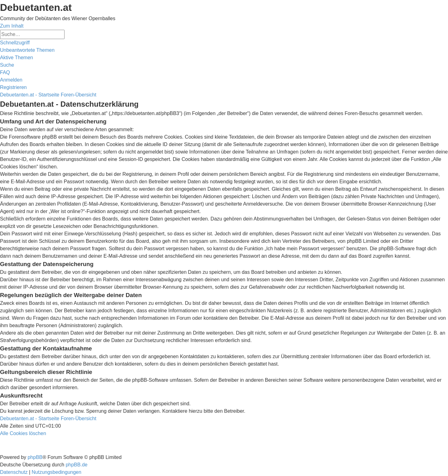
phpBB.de (77, 465)
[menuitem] (27, 50)
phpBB (35, 457)
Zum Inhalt (12, 26)
